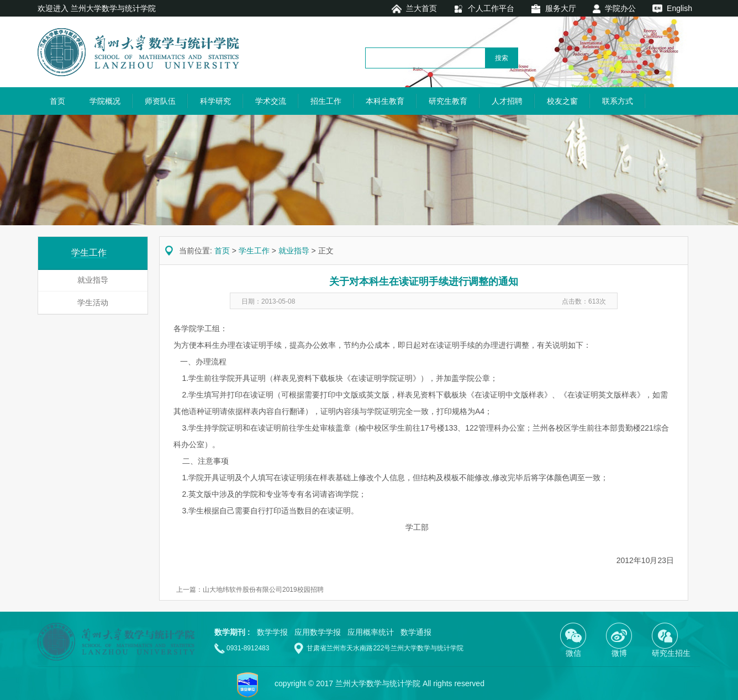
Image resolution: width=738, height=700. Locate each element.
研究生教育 (448, 101)
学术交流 (271, 101)
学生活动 (93, 303)
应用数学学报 (318, 632)
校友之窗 (562, 101)
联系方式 (618, 101)
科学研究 (215, 101)
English (679, 8)
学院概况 (105, 101)
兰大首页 (421, 8)
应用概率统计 (371, 632)
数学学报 (272, 632)
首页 (57, 101)
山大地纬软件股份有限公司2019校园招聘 (263, 590)
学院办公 (620, 8)
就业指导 (93, 280)
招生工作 (326, 101)
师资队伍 (160, 101)
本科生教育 (385, 101)
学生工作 (254, 251)
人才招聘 (507, 101)
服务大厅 (561, 8)
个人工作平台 (491, 8)
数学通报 (416, 632)
